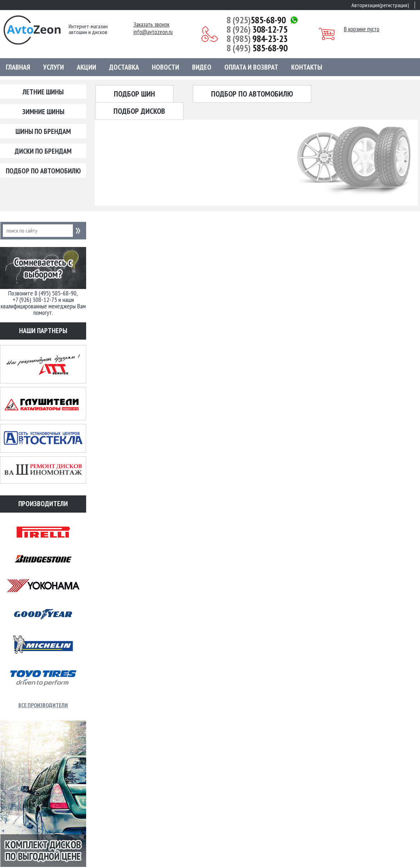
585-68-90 (256, 20)
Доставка (124, 67)
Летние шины (43, 92)
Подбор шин (134, 94)
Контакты (307, 67)
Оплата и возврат (251, 67)
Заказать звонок (151, 25)
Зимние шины (43, 112)
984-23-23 (257, 39)
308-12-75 (257, 29)
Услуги (53, 67)
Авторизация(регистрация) (380, 5)
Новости (165, 67)
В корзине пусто (362, 29)
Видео (202, 67)
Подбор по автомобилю (43, 171)
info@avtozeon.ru (153, 32)
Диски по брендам (43, 151)
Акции (87, 67)
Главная (18, 67)
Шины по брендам (43, 131)
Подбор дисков (139, 111)
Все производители (43, 705)
